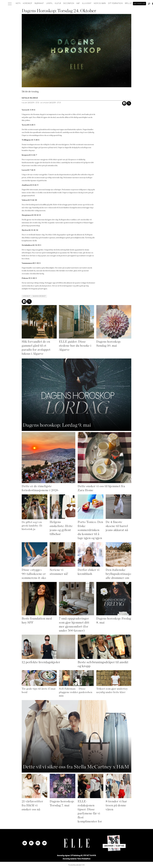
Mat (78, 3)
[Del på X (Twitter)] (129, 103)
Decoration (69, 3)
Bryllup (128, 3)
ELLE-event (87, 3)
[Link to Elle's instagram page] (25, 843)
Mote (18, 3)
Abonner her (139, 4)
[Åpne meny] (10, 3)
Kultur (58, 3)
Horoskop (27, 3)
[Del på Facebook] (124, 103)
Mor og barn (100, 3)
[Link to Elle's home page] (77, 843)
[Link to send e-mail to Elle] (44, 843)
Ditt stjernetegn (115, 3)
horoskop (26, 296)
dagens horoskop (39, 296)
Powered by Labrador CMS (76, 865)
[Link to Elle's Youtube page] (38, 843)
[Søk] (149, 4)
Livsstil (49, 3)
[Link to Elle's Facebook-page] (31, 843)
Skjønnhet (39, 3)
